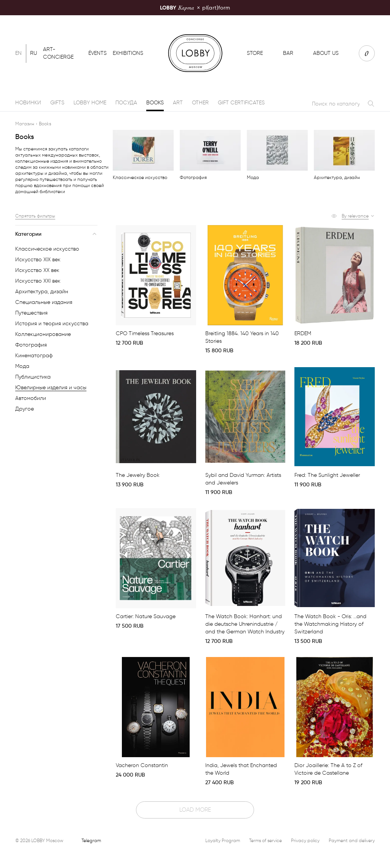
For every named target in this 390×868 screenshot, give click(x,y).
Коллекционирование (43, 334)
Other (200, 103)
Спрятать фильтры (35, 216)
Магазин (25, 124)
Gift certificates (241, 103)
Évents (97, 53)
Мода (22, 366)
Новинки (28, 103)
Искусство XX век (37, 270)
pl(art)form (195, 7)
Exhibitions (128, 53)
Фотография (31, 345)
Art (178, 103)
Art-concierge (58, 53)
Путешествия (31, 313)
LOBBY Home (90, 103)
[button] (358, 216)
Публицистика (33, 377)
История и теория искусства (52, 324)
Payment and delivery (352, 840)
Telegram (91, 840)
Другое (25, 409)
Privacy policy (305, 840)
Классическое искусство (47, 249)
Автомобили (31, 398)
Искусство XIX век (38, 260)
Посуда (126, 103)
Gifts (57, 103)
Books (155, 103)
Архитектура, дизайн (42, 292)
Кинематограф (34, 356)
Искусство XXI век (38, 281)
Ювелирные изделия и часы (51, 388)
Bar (288, 53)
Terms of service (265, 840)
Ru (34, 53)
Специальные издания (44, 302)
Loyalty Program (223, 840)
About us (326, 53)
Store (255, 53)
